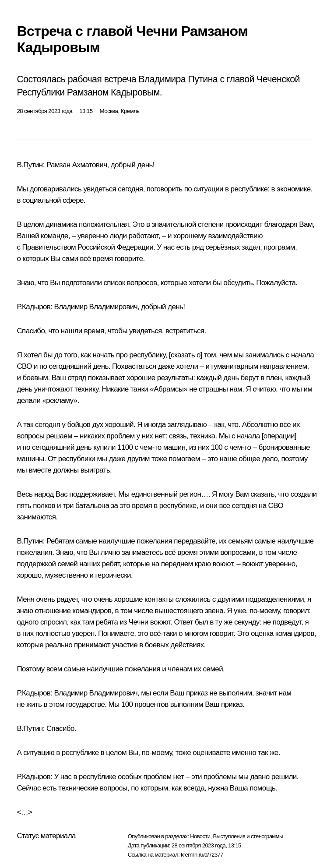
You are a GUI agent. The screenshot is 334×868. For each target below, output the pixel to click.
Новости (200, 836)
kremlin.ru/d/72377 (202, 855)
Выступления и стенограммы (248, 836)
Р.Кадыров (33, 307)
